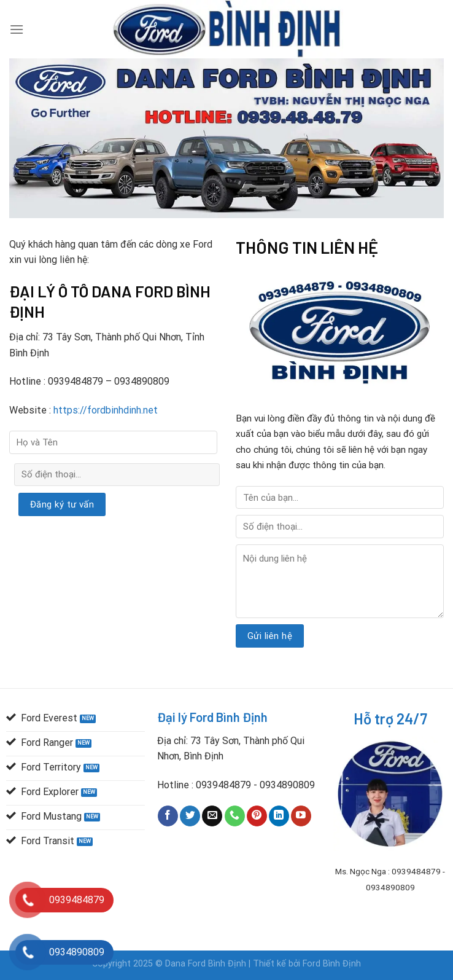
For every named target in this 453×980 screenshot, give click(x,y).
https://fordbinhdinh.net (104, 410)
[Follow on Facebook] (168, 816)
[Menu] (17, 29)
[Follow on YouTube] (301, 816)
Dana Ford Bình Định (207, 964)
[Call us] (235, 816)
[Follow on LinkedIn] (279, 816)
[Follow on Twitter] (190, 816)
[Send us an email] (212, 816)
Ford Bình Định (332, 964)
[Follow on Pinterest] (257, 816)
